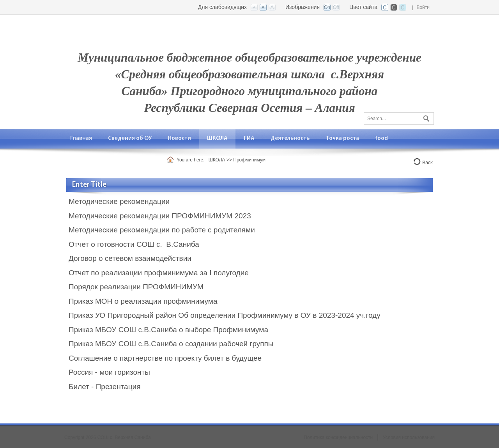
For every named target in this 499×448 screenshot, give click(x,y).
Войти (423, 7)
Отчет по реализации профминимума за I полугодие (160, 273)
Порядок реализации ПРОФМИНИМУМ (136, 287)
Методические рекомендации (119, 201)
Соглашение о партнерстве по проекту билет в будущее (165, 358)
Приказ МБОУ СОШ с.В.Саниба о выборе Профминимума (168, 330)
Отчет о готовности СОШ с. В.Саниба (134, 244)
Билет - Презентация (104, 387)
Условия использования (409, 437)
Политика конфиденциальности (338, 437)
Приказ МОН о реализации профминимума (143, 301)
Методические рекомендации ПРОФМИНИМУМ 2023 (160, 216)
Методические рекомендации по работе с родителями (162, 230)
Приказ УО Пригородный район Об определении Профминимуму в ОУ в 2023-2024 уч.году (225, 315)
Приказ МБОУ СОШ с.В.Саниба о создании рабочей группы (171, 344)
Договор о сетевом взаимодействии (130, 258)
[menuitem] (81, 139)
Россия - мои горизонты (109, 372)
